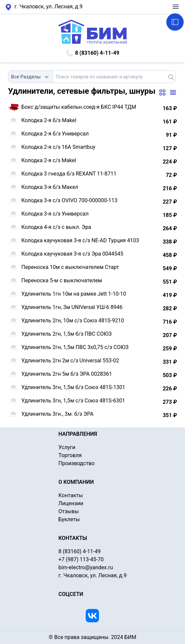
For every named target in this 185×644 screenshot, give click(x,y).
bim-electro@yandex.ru (85, 567)
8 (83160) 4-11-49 (92, 53)
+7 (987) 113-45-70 (81, 559)
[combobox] (30, 77)
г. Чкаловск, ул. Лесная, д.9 (44, 7)
